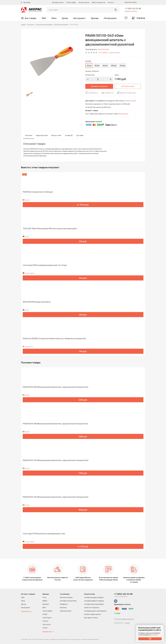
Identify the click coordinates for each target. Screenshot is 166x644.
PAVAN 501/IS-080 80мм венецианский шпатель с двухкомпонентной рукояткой (55, 424)
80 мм (105, 66)
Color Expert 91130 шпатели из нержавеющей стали (44, 534)
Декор (65, 18)
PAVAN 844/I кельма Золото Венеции (38, 192)
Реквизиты (64, 604)
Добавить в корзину (99, 86)
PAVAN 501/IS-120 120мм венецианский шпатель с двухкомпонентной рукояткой (55, 497)
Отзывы (69, 135)
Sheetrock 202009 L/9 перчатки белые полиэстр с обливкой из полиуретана (54, 339)
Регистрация (132, 2)
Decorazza (47, 624)
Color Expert (47, 618)
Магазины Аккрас (66, 597)
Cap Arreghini (47, 611)
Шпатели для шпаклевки (61, 24)
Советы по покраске (92, 608)
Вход (126, 2)
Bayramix (46, 604)
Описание (29, 135)
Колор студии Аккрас (31, 10)
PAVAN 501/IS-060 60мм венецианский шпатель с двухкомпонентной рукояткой (55, 387)
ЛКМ (44, 18)
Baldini (45, 601)
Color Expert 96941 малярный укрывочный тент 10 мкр (45, 265)
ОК (150, 639)
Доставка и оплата (58, 2)
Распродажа (110, 18)
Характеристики (42, 135)
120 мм (122, 66)
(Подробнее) (123, 114)
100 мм (114, 66)
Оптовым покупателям (68, 601)
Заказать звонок (131, 11)
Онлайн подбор (71, 2)
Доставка (80, 135)
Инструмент (80, 18)
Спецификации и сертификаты (95, 611)
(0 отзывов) (103, 52)
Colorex (45, 621)
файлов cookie (154, 635)
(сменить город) (130, 101)
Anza (44, 597)
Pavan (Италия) (103, 49)
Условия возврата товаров (94, 601)
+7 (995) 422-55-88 (133, 8)
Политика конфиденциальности (124, 619)
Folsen (45, 628)
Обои (54, 18)
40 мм (89, 66)
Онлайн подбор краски (92, 614)
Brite (44, 608)
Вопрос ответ (56, 135)
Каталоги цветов (84, 2)
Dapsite (127, 623)
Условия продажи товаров (94, 597)
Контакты (111, 2)
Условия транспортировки (94, 604)
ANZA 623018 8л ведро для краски (37, 302)
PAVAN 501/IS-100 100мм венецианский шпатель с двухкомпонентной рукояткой (55, 460)
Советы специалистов (98, 2)
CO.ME (45, 614)
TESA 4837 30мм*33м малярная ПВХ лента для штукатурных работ (50, 229)
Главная (23, 24)
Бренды (95, 18)
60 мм (97, 66)
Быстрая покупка (128, 86)
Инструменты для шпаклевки (44, 24)
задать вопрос (115, 52)
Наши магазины (66, 611)
